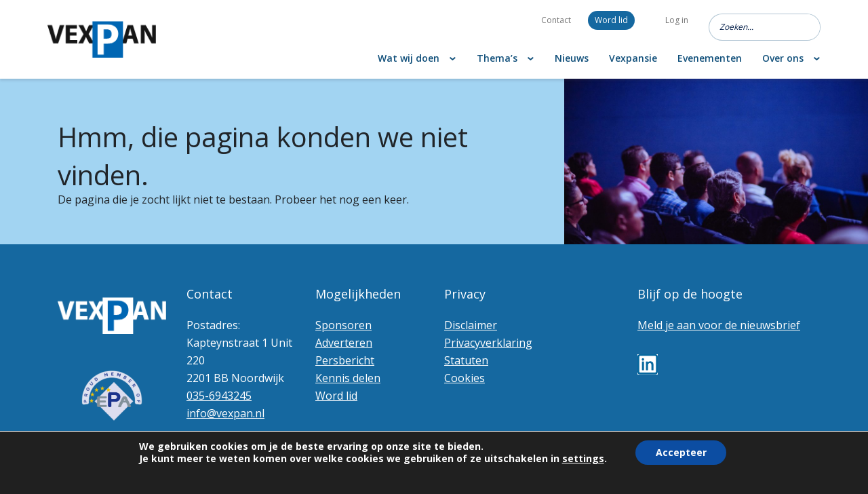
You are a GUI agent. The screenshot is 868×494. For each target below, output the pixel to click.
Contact (556, 20)
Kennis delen (348, 378)
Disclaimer (471, 325)
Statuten (466, 360)
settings (583, 459)
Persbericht (345, 360)
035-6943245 (219, 396)
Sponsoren (343, 325)
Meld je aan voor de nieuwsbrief (719, 325)
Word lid (611, 20)
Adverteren (344, 343)
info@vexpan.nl (225, 413)
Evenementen (710, 58)
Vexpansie (633, 58)
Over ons (783, 58)
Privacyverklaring (488, 343)
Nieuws (572, 58)
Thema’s (497, 58)
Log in (677, 20)
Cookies (465, 378)
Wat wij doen (409, 58)
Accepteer (681, 452)
